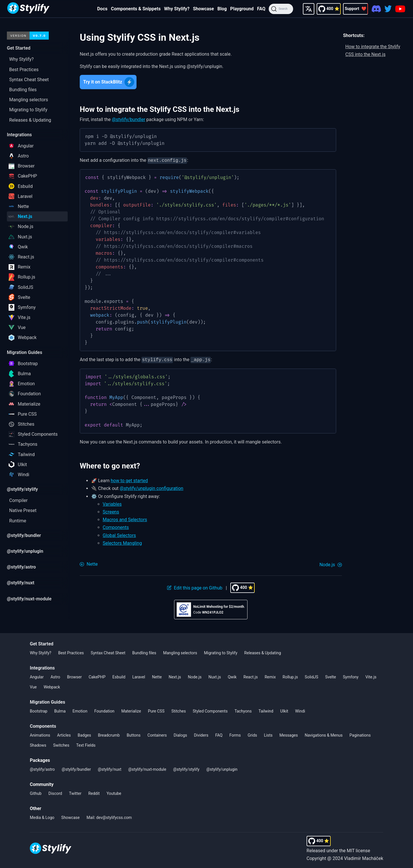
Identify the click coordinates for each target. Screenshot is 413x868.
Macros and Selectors (125, 518)
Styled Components (210, 710)
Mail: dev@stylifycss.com (109, 816)
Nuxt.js (215, 676)
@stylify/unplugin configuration (151, 487)
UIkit (284, 710)
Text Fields (86, 744)
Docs (102, 9)
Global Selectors (119, 534)
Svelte (331, 676)
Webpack (52, 686)
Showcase (203, 9)
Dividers (201, 734)
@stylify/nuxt (110, 768)
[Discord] (376, 9)
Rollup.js (290, 676)
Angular (37, 676)
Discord (55, 792)
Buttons (134, 734)
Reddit (94, 792)
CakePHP (97, 676)
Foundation (104, 710)
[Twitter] (388, 9)
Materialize (131, 710)
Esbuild (119, 676)
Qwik (232, 676)
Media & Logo (42, 816)
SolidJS (312, 676)
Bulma (60, 710)
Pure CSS (156, 710)
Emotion (80, 710)
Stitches (179, 710)
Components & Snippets (136, 9)
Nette (157, 676)
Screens (111, 511)
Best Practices (71, 652)
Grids (252, 734)
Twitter (75, 792)
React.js (251, 676)
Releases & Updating (263, 652)
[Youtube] (400, 9)
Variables (112, 503)
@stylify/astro (42, 768)
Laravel (139, 676)
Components (116, 526)
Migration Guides (47, 701)
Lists (268, 734)
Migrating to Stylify (221, 652)
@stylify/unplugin (222, 768)
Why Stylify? (177, 9)
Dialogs (181, 734)
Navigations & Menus (324, 734)
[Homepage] (28, 9)
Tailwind (266, 710)
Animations (40, 734)
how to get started (129, 479)
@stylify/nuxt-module (147, 768)
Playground (242, 9)
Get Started (42, 643)
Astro (55, 676)
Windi (300, 710)
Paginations (360, 734)
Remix (270, 676)
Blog (222, 9)
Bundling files (144, 652)
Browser (74, 676)
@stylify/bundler (128, 119)
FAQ (261, 9)
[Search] (281, 9)
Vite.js (371, 676)
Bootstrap (39, 710)
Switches (61, 744)
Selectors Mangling (122, 542)
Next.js (175, 676)
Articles (64, 734)
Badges (84, 734)
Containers (157, 734)
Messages (289, 734)
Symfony (351, 676)
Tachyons (243, 710)
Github (36, 792)
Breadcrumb (109, 734)
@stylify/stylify (186, 768)
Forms (235, 734)
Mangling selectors (180, 652)
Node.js (195, 676)
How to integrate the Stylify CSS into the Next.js (373, 50)
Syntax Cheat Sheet (108, 652)
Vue (33, 686)
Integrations (42, 667)
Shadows (38, 744)
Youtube (114, 792)
